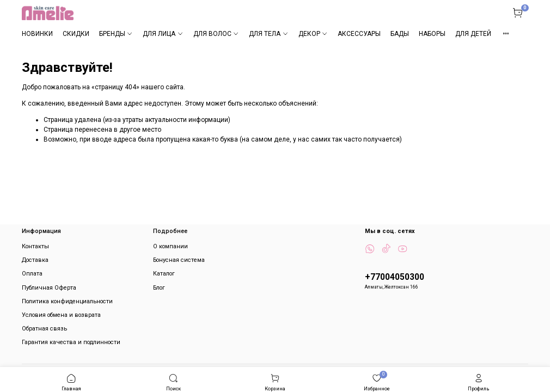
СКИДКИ (76, 34)
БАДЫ (400, 34)
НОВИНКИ (37, 34)
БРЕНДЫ (116, 34)
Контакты (35, 246)
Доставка (35, 260)
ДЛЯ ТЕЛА (268, 34)
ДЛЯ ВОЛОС (216, 34)
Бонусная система (179, 260)
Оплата (32, 274)
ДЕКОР (313, 34)
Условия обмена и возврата (61, 315)
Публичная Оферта (49, 288)
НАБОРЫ (432, 34)
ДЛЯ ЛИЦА (163, 34)
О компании (170, 246)
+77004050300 (395, 277)
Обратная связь (44, 329)
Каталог (164, 274)
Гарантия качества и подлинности (71, 342)
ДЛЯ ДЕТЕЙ (473, 34)
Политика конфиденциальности (67, 301)
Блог (159, 288)
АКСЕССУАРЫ (359, 34)
